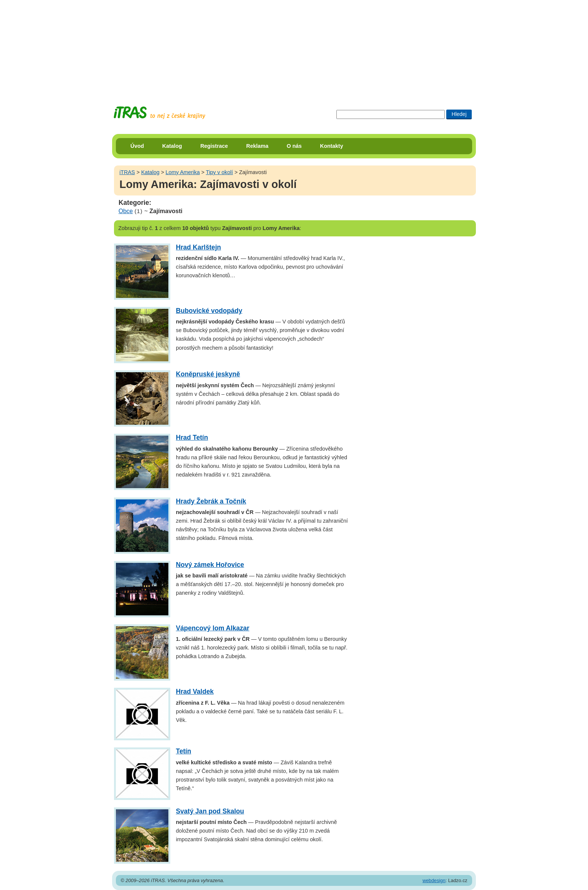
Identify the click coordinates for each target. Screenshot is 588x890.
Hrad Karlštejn (198, 247)
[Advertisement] (294, 47)
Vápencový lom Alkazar (213, 628)
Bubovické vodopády (209, 311)
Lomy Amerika (183, 172)
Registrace (214, 146)
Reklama (257, 146)
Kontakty (331, 146)
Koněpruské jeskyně (208, 374)
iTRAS (127, 172)
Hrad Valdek (195, 692)
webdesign (434, 880)
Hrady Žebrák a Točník (211, 501)
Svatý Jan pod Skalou (210, 811)
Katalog (172, 146)
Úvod (137, 146)
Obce (126, 211)
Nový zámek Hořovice (210, 565)
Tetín (184, 751)
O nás (294, 146)
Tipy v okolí (219, 172)
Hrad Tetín (192, 437)
